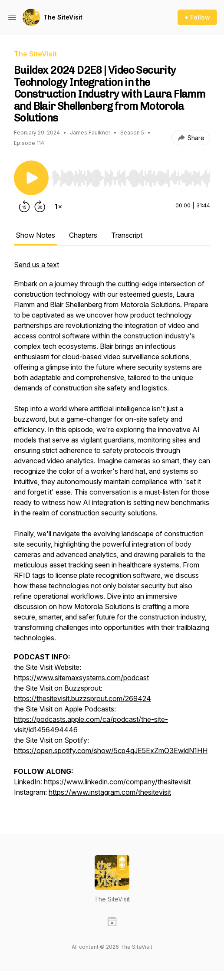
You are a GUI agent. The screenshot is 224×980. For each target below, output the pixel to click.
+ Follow (197, 17)
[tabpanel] (112, 533)
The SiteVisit (63, 17)
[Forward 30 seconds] (40, 206)
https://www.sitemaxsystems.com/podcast (81, 678)
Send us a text (36, 265)
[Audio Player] (131, 176)
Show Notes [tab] (35, 235)
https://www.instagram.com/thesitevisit (110, 792)
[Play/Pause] (31, 178)
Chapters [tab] (83, 235)
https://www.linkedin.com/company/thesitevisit (117, 782)
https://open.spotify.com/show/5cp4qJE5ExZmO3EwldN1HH (111, 751)
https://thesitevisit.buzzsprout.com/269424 (82, 698)
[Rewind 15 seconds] (24, 206)
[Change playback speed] (58, 206)
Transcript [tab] (127, 235)
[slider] (131, 178)
